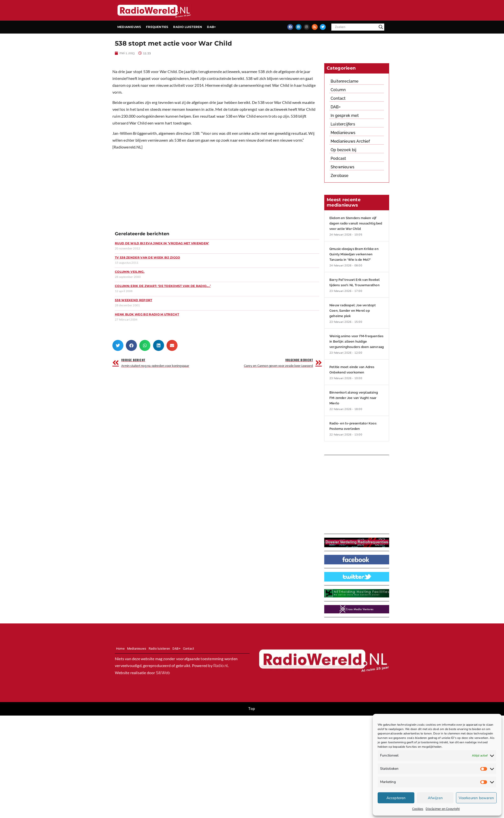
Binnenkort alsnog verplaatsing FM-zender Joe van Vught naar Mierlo (354, 398)
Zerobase (340, 176)
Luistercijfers (343, 124)
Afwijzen (435, 798)
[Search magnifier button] (381, 27)
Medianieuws (129, 27)
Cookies (418, 809)
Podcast (338, 158)
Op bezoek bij (344, 150)
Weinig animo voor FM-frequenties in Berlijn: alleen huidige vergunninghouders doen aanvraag (357, 341)
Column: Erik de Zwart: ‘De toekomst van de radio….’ (163, 286)
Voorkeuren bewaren (476, 798)
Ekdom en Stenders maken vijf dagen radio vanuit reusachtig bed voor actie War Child (356, 223)
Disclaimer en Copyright (443, 809)
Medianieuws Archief (350, 141)
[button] (118, 345)
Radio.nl (221, 666)
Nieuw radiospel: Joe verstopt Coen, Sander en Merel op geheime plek (353, 311)
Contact (338, 98)
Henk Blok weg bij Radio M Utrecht (147, 314)
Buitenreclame (345, 81)
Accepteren (396, 798)
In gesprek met (345, 116)
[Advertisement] (168, 192)
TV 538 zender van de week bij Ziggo (148, 257)
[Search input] (356, 27)
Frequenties (157, 27)
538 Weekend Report (133, 300)
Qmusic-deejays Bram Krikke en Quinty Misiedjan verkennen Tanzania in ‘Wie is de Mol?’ (354, 254)
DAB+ (211, 27)
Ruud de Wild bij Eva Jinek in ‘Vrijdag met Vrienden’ (162, 243)
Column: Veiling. (130, 272)
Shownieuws (342, 167)
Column (338, 90)
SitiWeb (163, 673)
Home (120, 649)
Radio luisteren (188, 27)
